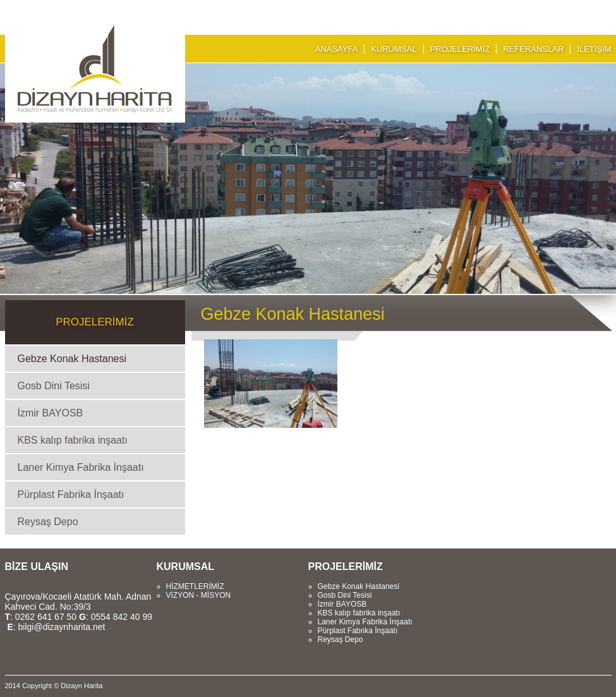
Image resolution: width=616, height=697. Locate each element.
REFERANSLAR (533, 49)
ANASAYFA (337, 49)
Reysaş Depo (48, 522)
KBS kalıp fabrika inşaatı (73, 440)
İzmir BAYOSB (51, 413)
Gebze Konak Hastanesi (72, 359)
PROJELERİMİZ (460, 49)
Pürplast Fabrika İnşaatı (71, 494)
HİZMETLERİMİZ (195, 586)
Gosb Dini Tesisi (54, 386)
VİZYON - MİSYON (199, 595)
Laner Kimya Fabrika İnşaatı (81, 467)
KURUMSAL (394, 49)
